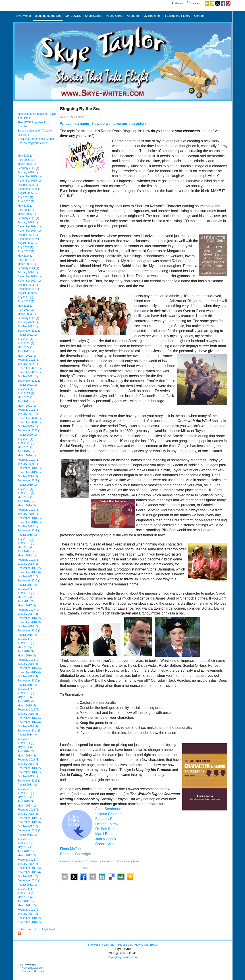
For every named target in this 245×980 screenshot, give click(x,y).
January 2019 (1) (28, 514)
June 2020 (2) (26, 443)
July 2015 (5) (25, 689)
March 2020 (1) (27, 456)
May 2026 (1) (26, 156)
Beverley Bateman (110, 819)
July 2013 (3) (25, 789)
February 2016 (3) (28, 660)
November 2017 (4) (29, 572)
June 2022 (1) (26, 343)
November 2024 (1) (29, 231)
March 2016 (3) (27, 656)
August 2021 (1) (27, 385)
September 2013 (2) (30, 781)
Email (136, 861)
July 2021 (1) (25, 389)
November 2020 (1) (29, 422)
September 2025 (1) (30, 189)
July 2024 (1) (25, 247)
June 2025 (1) (26, 201)
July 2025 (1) (25, 197)
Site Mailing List (98, 945)
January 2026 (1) (28, 172)
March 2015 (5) (27, 706)
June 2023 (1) (26, 301)
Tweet (85, 868)
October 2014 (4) (28, 726)
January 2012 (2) (28, 864)
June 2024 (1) (26, 251)
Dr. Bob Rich (105, 829)
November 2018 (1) (29, 522)
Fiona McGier (71, 849)
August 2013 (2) (27, 785)
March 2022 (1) (27, 356)
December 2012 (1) (29, 818)
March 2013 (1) (27, 806)
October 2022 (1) (28, 326)
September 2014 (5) (30, 731)
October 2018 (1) (28, 527)
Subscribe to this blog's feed (36, 929)
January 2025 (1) (28, 222)
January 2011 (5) (28, 914)
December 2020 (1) (29, 418)
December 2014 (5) (29, 718)
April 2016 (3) (26, 651)
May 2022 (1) (26, 347)
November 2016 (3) (29, 622)
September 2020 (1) (30, 430)
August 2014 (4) (27, 735)
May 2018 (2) (26, 547)
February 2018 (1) (28, 560)
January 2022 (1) (28, 364)
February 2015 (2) (28, 710)
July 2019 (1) (25, 489)
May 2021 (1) (26, 397)
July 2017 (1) (25, 589)
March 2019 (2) (27, 506)
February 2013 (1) (28, 810)
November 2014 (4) (29, 722)
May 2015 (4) (26, 697)
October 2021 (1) (28, 376)
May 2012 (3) (26, 847)
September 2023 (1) (30, 289)
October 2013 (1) (28, 776)
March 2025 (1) (27, 214)
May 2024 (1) (26, 256)
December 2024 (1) (29, 226)
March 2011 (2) (27, 905)
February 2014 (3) (28, 760)
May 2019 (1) (26, 497)
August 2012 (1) (27, 835)
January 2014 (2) (28, 764)
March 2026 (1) (27, 164)
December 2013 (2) (29, 768)
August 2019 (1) (27, 485)
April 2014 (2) (26, 751)
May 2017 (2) (26, 597)
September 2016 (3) (30, 631)
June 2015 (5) (26, 693)
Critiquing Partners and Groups (36, 139)
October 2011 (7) (28, 876)
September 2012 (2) (30, 830)
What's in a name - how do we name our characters (103, 124)
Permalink (107, 861)
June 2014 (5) (26, 743)
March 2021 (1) (27, 406)
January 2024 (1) (28, 272)
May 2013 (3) (26, 797)
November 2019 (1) (29, 472)
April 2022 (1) (26, 351)
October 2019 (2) (28, 476)
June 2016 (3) (26, 643)
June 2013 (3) (26, 793)
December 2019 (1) (29, 468)
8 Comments (123, 861)
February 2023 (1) (28, 318)
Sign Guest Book (121, 945)
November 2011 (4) (29, 872)
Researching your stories (32, 143)
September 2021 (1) (30, 381)
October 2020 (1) (28, 426)
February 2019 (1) (28, 510)
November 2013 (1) (29, 772)
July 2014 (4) (25, 739)
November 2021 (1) (29, 372)
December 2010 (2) (29, 918)
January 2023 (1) (28, 322)
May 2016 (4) (26, 647)
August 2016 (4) (27, 635)
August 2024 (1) (27, 243)
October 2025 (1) (28, 185)
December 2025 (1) (29, 176)
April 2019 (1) (26, 501)
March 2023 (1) (27, 314)
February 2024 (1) (28, 268)
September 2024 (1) (30, 239)
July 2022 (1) (25, 339)
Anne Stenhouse (108, 809)
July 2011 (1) (25, 889)
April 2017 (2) (26, 601)
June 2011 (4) (26, 893)
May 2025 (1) (26, 206)
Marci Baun (104, 834)
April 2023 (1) (26, 310)
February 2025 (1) (28, 218)
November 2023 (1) (29, 281)
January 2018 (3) (28, 564)
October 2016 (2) (28, 626)
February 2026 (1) (28, 168)
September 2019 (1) (30, 481)
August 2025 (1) (27, 193)
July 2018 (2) (25, 539)
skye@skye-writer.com (123, 957)
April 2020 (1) (26, 451)
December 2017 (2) (29, 568)
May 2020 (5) (26, 447)
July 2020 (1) (25, 439)
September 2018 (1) (30, 531)
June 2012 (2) (26, 843)
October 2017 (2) (28, 576)
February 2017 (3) (28, 610)
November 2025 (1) (29, 181)
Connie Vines (106, 844)
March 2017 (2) (27, 606)
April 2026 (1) (26, 160)
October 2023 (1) (28, 285)
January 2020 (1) (28, 464)
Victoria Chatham (109, 814)
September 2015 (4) (30, 681)
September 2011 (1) (30, 880)
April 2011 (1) (26, 901)
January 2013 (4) (28, 814)
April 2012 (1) (26, 851)
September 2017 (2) (30, 581)
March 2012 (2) (27, 855)
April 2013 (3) (26, 801)
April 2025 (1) (26, 210)
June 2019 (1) (26, 493)
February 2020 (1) (28, 460)
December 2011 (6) (29, 868)
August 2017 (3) (27, 585)
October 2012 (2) (28, 826)
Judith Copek (106, 839)
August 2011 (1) (27, 885)
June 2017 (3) (26, 593)
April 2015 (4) (26, 701)
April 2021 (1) (26, 401)
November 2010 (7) (29, 922)
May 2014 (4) (26, 747)
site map (179, 3)
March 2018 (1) (27, 556)
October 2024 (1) (28, 235)
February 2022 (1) (28, 360)
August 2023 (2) (27, 293)
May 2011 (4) (26, 897)
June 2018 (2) (26, 543)
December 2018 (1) (29, 518)
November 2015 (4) (29, 672)
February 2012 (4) (28, 860)
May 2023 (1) (26, 306)
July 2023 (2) (25, 297)
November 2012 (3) (29, 822)
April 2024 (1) (26, 260)
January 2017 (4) (28, 614)
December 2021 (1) (29, 368)
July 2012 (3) (25, 839)
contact (196, 3)
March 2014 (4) (27, 756)
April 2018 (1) (26, 552)
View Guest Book (145, 945)
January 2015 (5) (28, 714)
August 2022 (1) (27, 335)
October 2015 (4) (28, 676)
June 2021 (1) (26, 393)
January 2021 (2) (28, 414)
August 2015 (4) (27, 685)
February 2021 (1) (28, 410)
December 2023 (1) (29, 276)
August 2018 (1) (27, 535)
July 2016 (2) (25, 639)
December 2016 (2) (29, 618)
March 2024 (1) (27, 264)
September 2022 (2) (30, 331)
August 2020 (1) (27, 435)
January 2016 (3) (28, 664)
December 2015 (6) (29, 668)
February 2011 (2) (28, 910)
